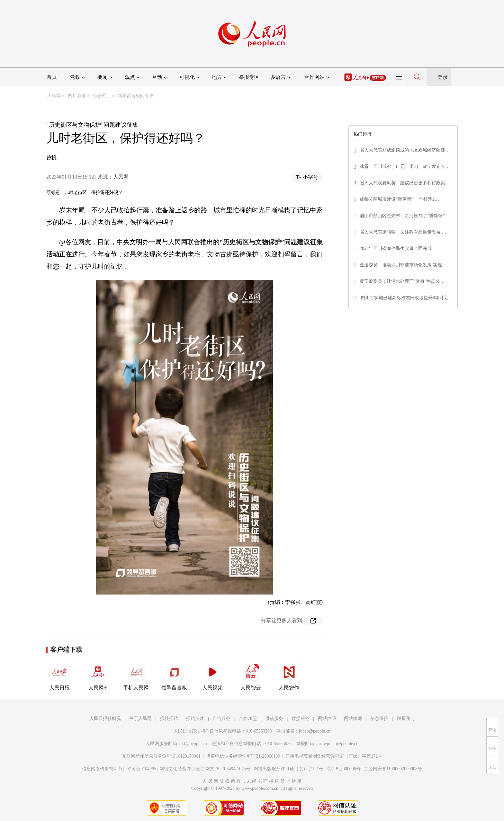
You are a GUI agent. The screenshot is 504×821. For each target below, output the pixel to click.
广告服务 (221, 719)
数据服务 (301, 719)
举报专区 (249, 77)
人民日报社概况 (105, 719)
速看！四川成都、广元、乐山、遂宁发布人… (405, 166)
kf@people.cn (194, 744)
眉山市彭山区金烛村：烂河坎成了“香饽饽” (402, 216)
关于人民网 (140, 719)
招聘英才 (195, 719)
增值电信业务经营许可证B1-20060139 (243, 756)
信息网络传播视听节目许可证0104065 (119, 769)
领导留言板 (174, 676)
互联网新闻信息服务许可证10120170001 (161, 756)
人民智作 (289, 676)
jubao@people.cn (315, 731)
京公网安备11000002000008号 (393, 769)
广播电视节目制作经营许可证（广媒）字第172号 (334, 756)
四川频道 (77, 96)
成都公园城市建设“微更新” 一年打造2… (399, 199)
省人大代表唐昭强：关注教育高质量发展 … (403, 232)
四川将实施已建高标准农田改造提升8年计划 (405, 298)
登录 (443, 77)
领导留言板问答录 (136, 96)
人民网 (54, 96)
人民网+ (98, 676)
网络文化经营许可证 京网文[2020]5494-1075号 (205, 769)
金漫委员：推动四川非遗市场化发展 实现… (403, 265)
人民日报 (59, 676)
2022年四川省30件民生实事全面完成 (396, 249)
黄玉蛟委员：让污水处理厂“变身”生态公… (402, 281)
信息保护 (379, 719)
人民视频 (212, 676)
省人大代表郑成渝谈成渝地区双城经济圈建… (405, 150)
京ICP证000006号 (344, 769)
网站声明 (327, 719)
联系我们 (406, 719)
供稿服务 (274, 719)
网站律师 (353, 719)
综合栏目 (102, 96)
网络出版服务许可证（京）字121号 (288, 769)
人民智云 (251, 676)
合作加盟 (248, 719)
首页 (52, 77)
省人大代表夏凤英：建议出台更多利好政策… (405, 183)
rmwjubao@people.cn (338, 744)
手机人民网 (136, 676)
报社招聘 (169, 719)
